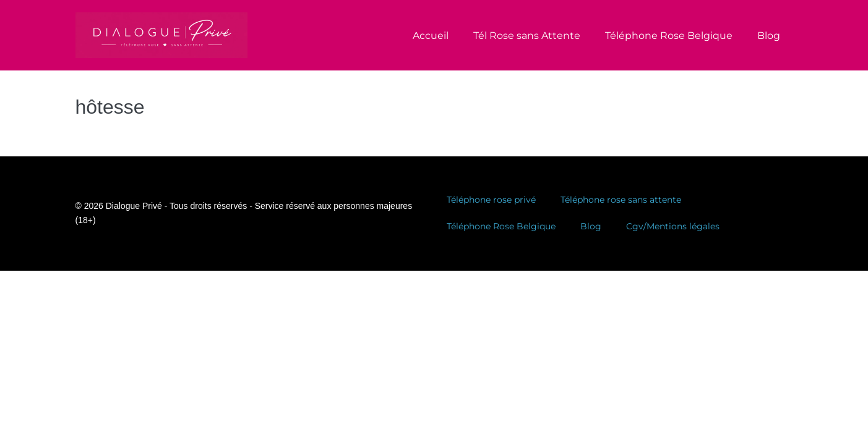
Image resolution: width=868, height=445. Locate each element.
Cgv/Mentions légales (673, 226)
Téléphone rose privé (491, 200)
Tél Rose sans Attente (527, 36)
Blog (769, 36)
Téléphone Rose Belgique (669, 36)
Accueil (431, 36)
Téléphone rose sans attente (621, 200)
